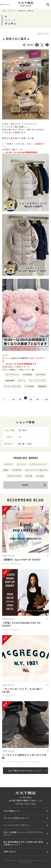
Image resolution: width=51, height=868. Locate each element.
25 (12, 399)
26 (19, 399)
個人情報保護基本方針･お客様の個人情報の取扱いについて (23, 843)
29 (39, 399)
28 (32, 399)
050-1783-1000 (28, 804)
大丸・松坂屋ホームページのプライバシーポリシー (24, 833)
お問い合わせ (10, 852)
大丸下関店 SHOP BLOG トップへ (27, 771)
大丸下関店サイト (12, 811)
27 (25, 399)
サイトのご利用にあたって (16, 818)
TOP (4, 11)
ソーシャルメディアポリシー (17, 825)
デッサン (11, 11)
